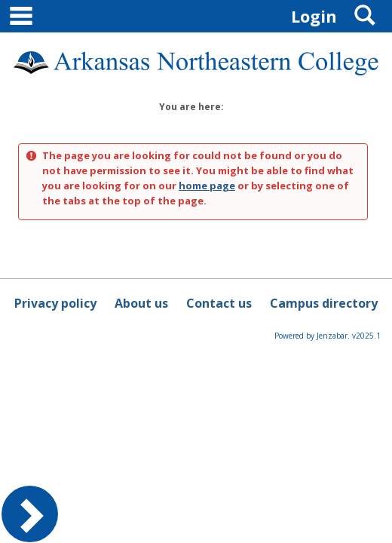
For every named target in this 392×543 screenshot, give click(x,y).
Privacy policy (55, 303)
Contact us (219, 303)
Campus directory (324, 303)
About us (141, 303)
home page (207, 186)
